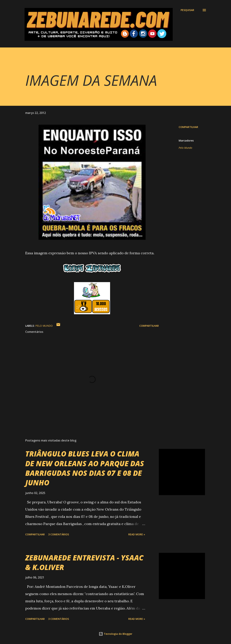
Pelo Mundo (185, 148)
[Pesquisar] (187, 10)
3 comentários (59, 534)
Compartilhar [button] (188, 127)
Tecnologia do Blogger (115, 634)
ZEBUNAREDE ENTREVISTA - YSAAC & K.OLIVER (84, 562)
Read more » (137, 534)
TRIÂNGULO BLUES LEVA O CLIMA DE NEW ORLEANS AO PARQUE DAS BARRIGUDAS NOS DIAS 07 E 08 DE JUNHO (85, 468)
